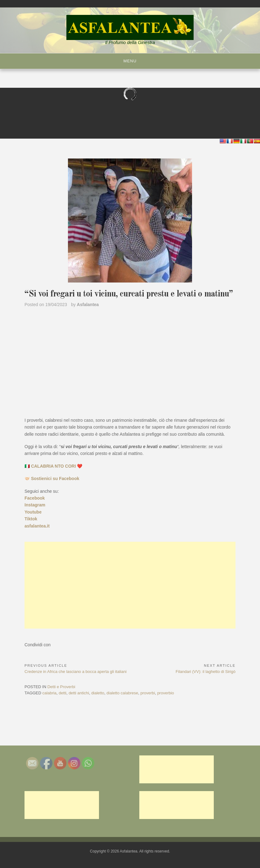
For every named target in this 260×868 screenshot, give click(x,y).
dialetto (98, 693)
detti (63, 693)
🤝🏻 (52, 479)
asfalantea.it (37, 526)
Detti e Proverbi (61, 687)
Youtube (33, 512)
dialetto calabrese (122, 693)
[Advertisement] (130, 585)
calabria (50, 693)
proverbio (166, 693)
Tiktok (31, 519)
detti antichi (79, 693)
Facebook (35, 498)
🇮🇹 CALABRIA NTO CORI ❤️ (53, 466)
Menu (130, 61)
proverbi (148, 693)
